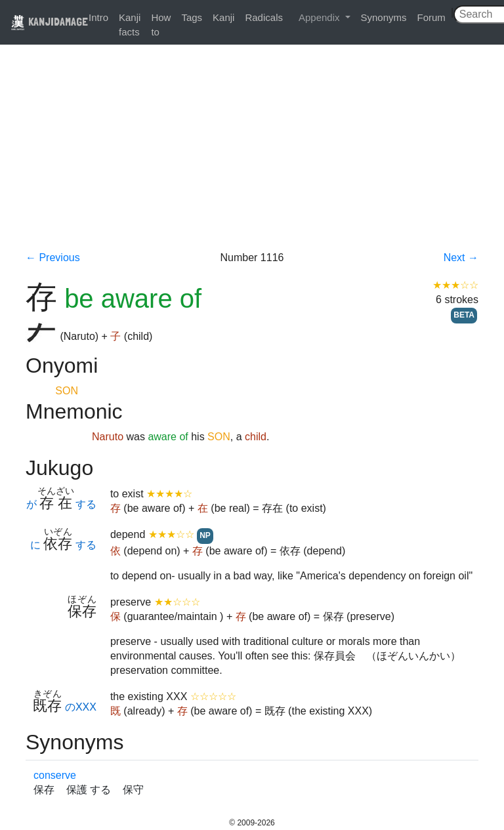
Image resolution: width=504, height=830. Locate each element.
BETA (464, 315)
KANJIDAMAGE (49, 21)
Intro (98, 17)
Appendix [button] (321, 17)
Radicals (264, 17)
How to (161, 25)
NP (205, 535)
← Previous (53, 258)
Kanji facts (130, 25)
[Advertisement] (252, 152)
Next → (461, 258)
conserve (55, 775)
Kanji (223, 17)
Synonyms (384, 17)
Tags (192, 17)
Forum (431, 17)
